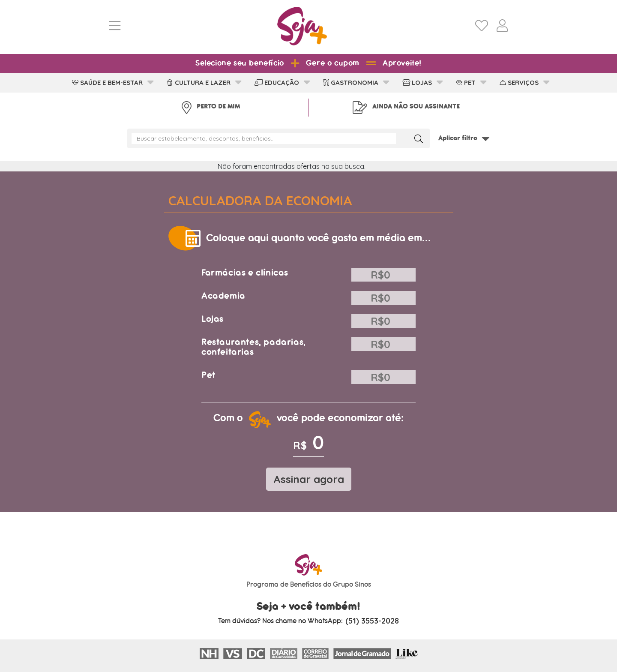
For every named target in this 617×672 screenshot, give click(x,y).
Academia (223, 296)
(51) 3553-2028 (372, 621)
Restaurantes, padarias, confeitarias (254, 347)
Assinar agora (309, 479)
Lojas (213, 319)
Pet (208, 375)
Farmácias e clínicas (245, 273)
